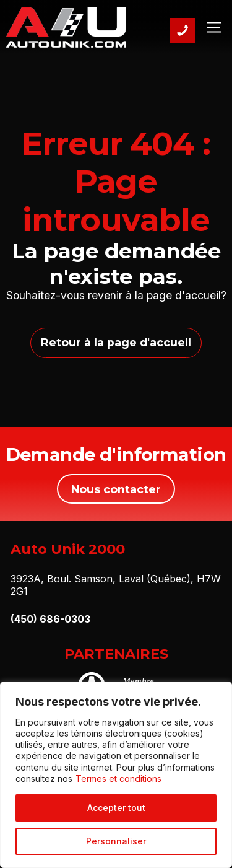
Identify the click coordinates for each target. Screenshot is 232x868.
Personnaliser (116, 841)
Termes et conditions (118, 778)
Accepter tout (116, 808)
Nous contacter (116, 489)
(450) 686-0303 (50, 619)
